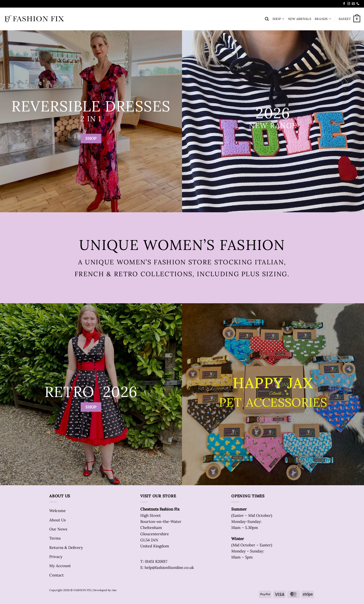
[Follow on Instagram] (349, 4)
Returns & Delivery (66, 548)
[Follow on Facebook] (344, 4)
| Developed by (101, 590)
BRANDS (323, 19)
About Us (58, 520)
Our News (58, 529)
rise (114, 590)
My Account (60, 566)
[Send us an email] (353, 4)
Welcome (58, 511)
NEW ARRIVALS (300, 19)
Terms (55, 538)
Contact (56, 575)
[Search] (267, 19)
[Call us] (358, 4)
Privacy (56, 557)
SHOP (278, 19)
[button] (349, 19)
